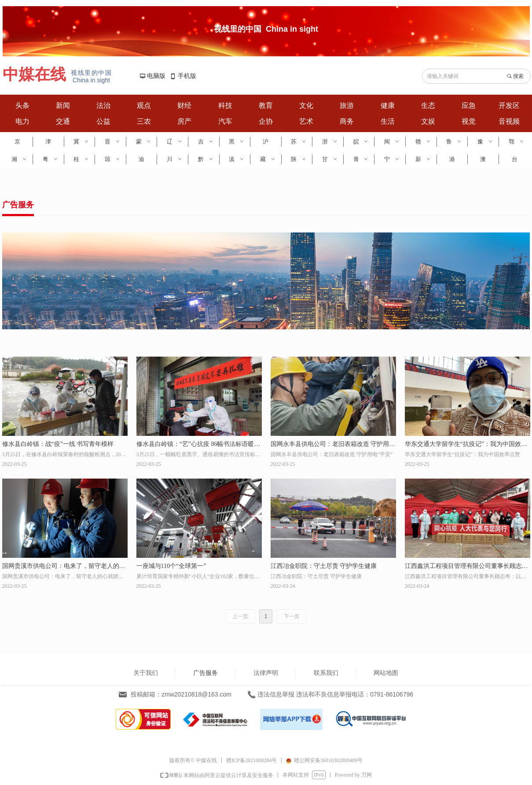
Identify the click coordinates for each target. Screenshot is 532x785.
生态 (428, 105)
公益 (103, 121)
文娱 (428, 121)
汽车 (225, 121)
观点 (144, 105)
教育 (266, 105)
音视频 (509, 121)
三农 (144, 121)
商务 (347, 121)
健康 (388, 105)
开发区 (509, 105)
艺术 (306, 121)
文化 (306, 105)
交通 (63, 121)
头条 (22, 105)
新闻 (63, 105)
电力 (22, 121)
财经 (184, 105)
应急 (469, 105)
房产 (184, 121)
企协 (266, 121)
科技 (225, 105)
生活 (388, 121)
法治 (103, 105)
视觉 (469, 121)
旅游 (347, 105)
